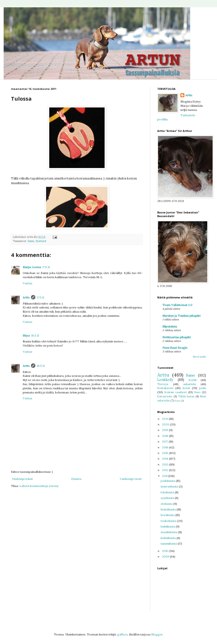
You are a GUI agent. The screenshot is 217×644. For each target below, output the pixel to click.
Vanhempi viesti (131, 479)
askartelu (189, 384)
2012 (165, 470)
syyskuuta (168, 498)
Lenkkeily (165, 380)
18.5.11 (35, 335)
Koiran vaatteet (175, 392)
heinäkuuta (169, 509)
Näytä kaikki (199, 357)
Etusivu (76, 479)
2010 (166, 551)
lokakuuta (168, 492)
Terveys (163, 384)
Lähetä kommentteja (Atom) (39, 486)
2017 (165, 441)
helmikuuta (169, 538)
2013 (165, 464)
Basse (191, 375)
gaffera (122, 634)
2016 (165, 447)
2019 (165, 430)
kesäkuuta (168, 515)
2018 (165, 436)
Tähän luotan (186, 396)
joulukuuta (168, 481)
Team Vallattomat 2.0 (177, 305)
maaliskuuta (169, 532)
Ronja (177, 401)
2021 (165, 419)
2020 (166, 424)
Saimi (31, 241)
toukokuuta (169, 521)
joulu (203, 388)
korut (186, 388)
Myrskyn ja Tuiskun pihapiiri (181, 316)
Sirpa (26, 335)
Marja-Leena (32, 267)
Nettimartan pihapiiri (177, 337)
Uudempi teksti (22, 479)
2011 (165, 476)
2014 (165, 459)
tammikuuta (169, 544)
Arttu (26, 297)
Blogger (157, 634)
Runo (197, 392)
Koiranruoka (165, 396)
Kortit (192, 380)
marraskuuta (170, 486)
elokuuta (167, 504)
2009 (166, 556)
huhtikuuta (168, 526)
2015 (165, 453)
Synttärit (41, 241)
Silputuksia (170, 326)
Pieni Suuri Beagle (175, 348)
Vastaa (27, 283)
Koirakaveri (165, 388)
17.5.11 (46, 267)
